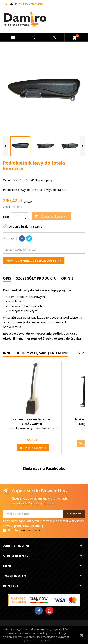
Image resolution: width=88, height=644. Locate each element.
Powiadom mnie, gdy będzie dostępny (34, 261)
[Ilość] (17, 216)
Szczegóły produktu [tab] (36, 278)
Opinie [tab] (67, 278)
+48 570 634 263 (31, 3)
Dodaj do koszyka (51, 216)
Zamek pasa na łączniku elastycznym (32, 421)
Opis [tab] (7, 278)
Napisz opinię (43, 180)
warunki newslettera (34, 530)
